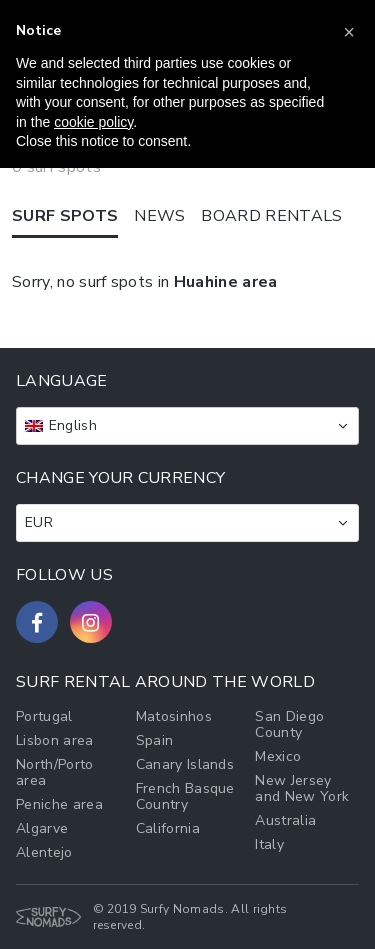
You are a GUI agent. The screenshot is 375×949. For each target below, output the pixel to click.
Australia (285, 820)
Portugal (44, 716)
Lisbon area (55, 740)
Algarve (42, 828)
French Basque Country (185, 796)
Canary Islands (185, 764)
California (168, 828)
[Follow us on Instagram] (91, 622)
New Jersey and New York (302, 788)
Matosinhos (174, 716)
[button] (349, 32)
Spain (155, 740)
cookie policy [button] (93, 122)
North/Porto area (55, 772)
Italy (269, 844)
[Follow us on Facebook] (37, 622)
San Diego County (289, 724)
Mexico (278, 756)
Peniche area (59, 804)
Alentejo (44, 852)
